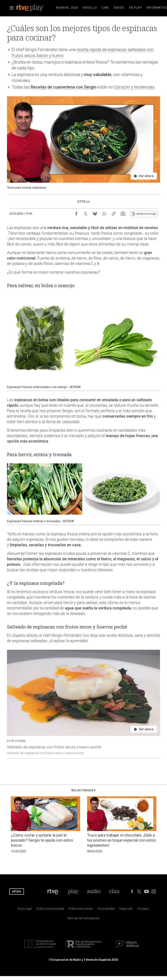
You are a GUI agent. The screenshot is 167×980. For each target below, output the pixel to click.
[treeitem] (67, 8)
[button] (12, 8)
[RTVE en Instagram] (154, 891)
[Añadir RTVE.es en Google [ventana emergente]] (144, 214)
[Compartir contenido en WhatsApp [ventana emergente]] (104, 214)
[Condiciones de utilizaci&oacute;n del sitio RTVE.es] (25, 910)
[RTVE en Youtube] (146, 891)
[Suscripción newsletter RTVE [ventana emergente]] (123, 214)
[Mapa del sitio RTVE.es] (126, 910)
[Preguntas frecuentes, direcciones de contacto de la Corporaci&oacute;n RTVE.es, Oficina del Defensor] (143, 910)
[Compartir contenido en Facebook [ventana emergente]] (76, 214)
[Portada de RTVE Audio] (94, 891)
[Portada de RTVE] (53, 891)
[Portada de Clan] (114, 891)
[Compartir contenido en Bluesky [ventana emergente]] (95, 214)
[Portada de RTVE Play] (73, 891)
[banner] (35, 8)
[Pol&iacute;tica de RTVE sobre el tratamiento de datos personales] (50, 910)
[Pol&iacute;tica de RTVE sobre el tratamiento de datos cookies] (81, 910)
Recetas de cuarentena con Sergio (63, 87)
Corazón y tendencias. (135, 87)
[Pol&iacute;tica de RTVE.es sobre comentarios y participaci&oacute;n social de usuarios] (84, 919)
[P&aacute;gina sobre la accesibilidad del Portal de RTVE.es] (106, 910)
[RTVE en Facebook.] (132, 891)
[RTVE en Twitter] (139, 891)
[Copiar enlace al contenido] (114, 214)
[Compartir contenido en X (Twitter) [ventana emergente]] (86, 214)
